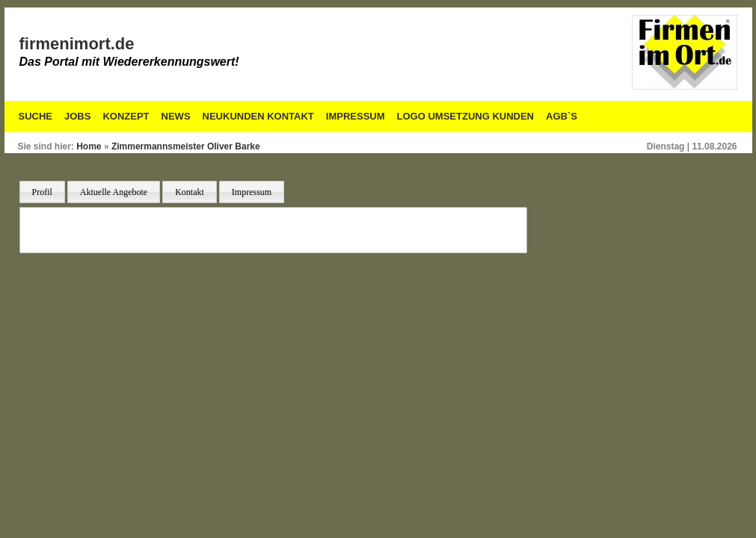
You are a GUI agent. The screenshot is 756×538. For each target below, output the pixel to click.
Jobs (77, 116)
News (176, 116)
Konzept (126, 116)
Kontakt (190, 192)
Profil (42, 192)
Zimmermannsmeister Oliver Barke (186, 146)
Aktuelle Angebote (114, 192)
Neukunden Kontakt (258, 116)
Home (89, 146)
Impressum (356, 116)
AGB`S (562, 116)
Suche (36, 116)
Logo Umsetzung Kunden (465, 116)
